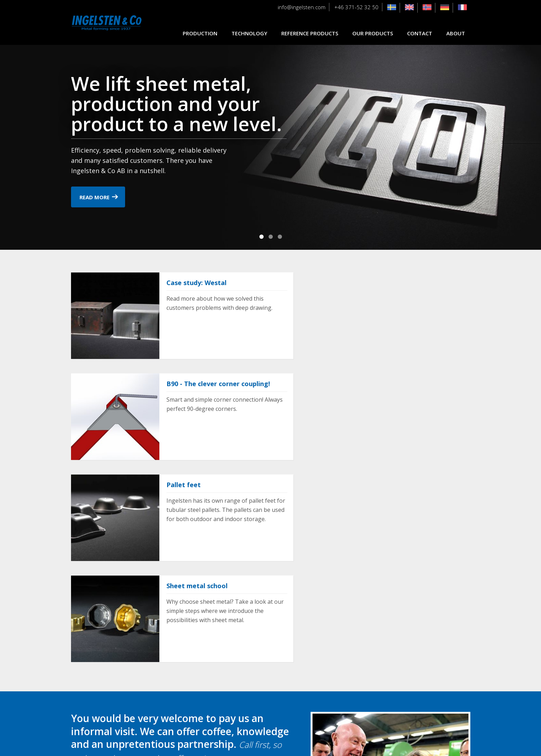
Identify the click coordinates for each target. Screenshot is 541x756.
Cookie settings (270, 744)
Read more (95, 197)
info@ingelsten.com (302, 7)
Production (200, 33)
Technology (249, 33)
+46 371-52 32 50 (356, 7)
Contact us (97, 657)
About (456, 33)
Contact (420, 33)
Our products (373, 33)
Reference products (310, 33)
